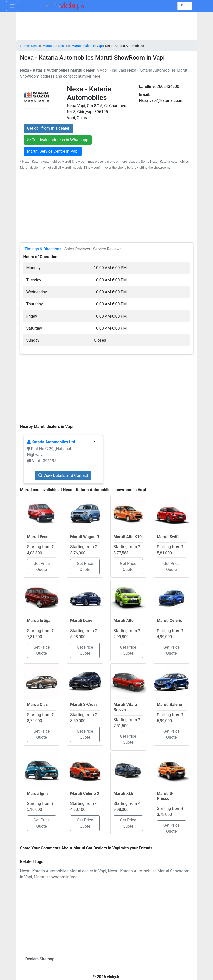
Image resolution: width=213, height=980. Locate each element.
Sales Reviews (77, 249)
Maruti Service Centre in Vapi (53, 151)
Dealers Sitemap (40, 959)
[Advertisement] (107, 387)
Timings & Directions (43, 249)
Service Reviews (107, 249)
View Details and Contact (63, 475)
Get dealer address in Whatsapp (58, 140)
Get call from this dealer (48, 128)
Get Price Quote (42, 566)
